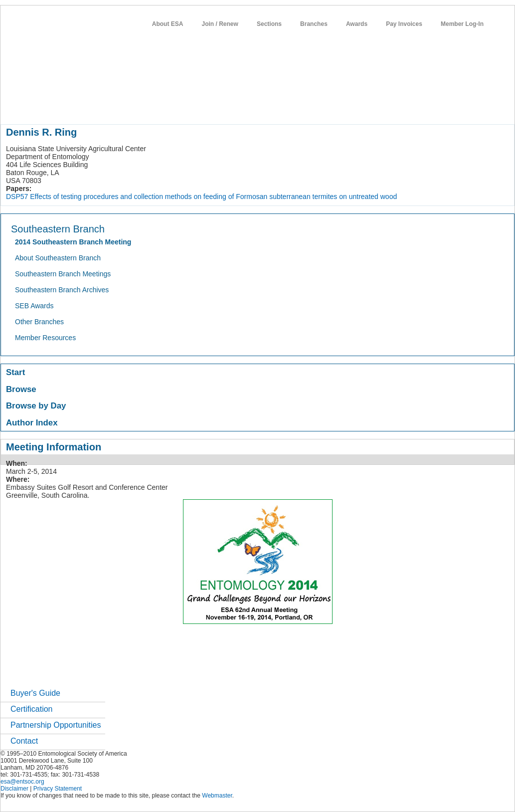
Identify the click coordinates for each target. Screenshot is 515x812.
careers (333, 107)
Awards (357, 24)
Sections (269, 24)
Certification (31, 709)
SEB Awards (34, 306)
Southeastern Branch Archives (62, 290)
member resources (117, 107)
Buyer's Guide (35, 693)
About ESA (168, 24)
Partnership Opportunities (56, 725)
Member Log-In (462, 24)
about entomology (54, 107)
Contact (24, 741)
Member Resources (45, 338)
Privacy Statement (58, 789)
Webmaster (217, 796)
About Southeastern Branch (58, 258)
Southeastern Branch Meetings (63, 274)
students (299, 107)
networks (368, 107)
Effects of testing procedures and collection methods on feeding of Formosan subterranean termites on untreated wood (213, 197)
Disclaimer (14, 789)
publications (210, 107)
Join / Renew (220, 24)
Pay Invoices (404, 24)
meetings (168, 107)
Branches (314, 24)
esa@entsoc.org (22, 782)
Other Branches (39, 322)
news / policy (257, 107)
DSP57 (17, 197)
